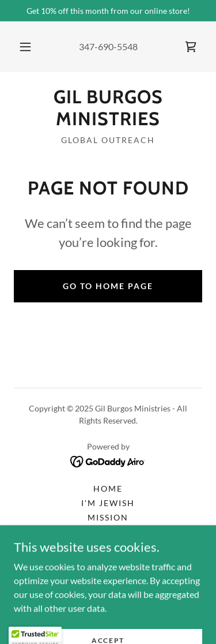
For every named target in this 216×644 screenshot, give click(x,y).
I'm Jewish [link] (108, 503)
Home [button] (108, 488)
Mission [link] (108, 517)
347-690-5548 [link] (108, 46)
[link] (191, 47)
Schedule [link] (108, 546)
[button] (25, 47)
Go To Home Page (108, 286)
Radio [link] (108, 532)
